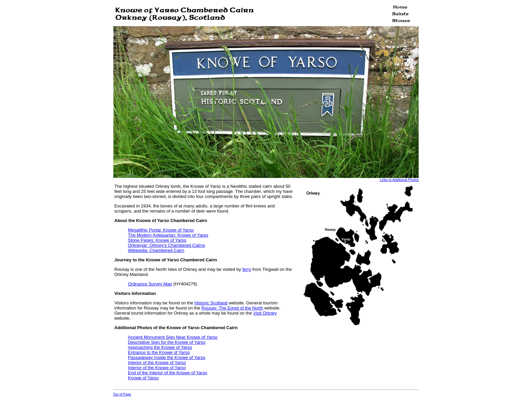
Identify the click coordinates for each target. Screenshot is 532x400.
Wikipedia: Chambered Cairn (156, 250)
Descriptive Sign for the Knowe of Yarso (167, 342)
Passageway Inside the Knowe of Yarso (167, 357)
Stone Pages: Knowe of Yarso (157, 240)
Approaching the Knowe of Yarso (160, 347)
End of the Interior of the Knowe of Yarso (168, 373)
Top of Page (122, 394)
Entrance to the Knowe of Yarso (159, 352)
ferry (247, 269)
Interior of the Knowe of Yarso (157, 363)
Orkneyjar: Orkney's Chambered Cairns (166, 245)
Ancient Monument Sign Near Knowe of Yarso (173, 337)
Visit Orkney (265, 313)
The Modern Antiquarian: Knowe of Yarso (168, 235)
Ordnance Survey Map (150, 284)
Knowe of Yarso (143, 378)
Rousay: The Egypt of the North (232, 308)
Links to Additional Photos (399, 180)
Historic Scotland (211, 303)
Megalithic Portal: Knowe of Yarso (161, 230)
